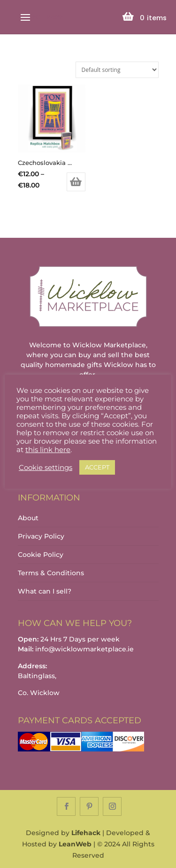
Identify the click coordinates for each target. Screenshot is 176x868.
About (28, 518)
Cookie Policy (41, 555)
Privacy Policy (41, 536)
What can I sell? (45, 591)
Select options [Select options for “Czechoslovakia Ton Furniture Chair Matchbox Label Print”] (76, 182)
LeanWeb (75, 844)
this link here (48, 450)
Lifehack (86, 833)
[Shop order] (117, 70)
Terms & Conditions (51, 573)
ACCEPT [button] (97, 467)
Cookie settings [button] (46, 468)
